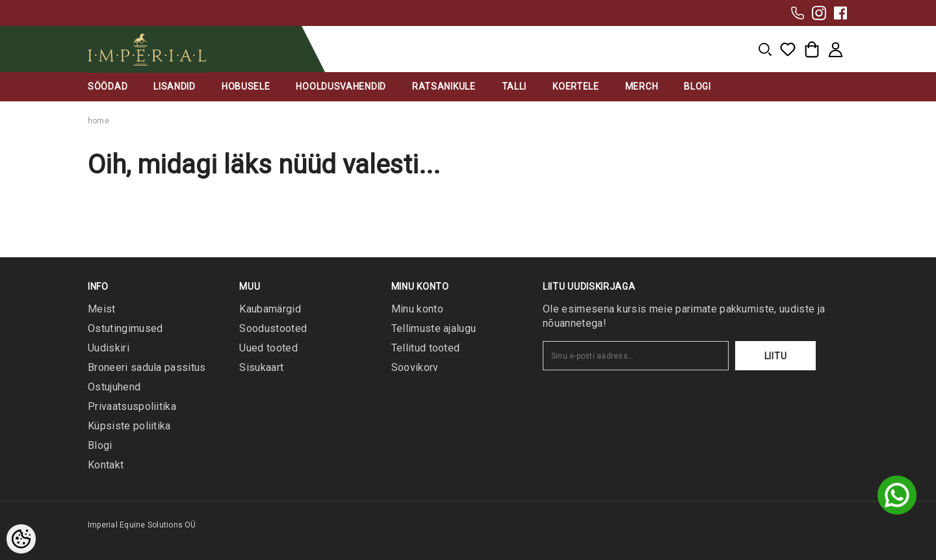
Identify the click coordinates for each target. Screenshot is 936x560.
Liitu (776, 356)
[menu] (765, 49)
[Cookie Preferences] (21, 539)
